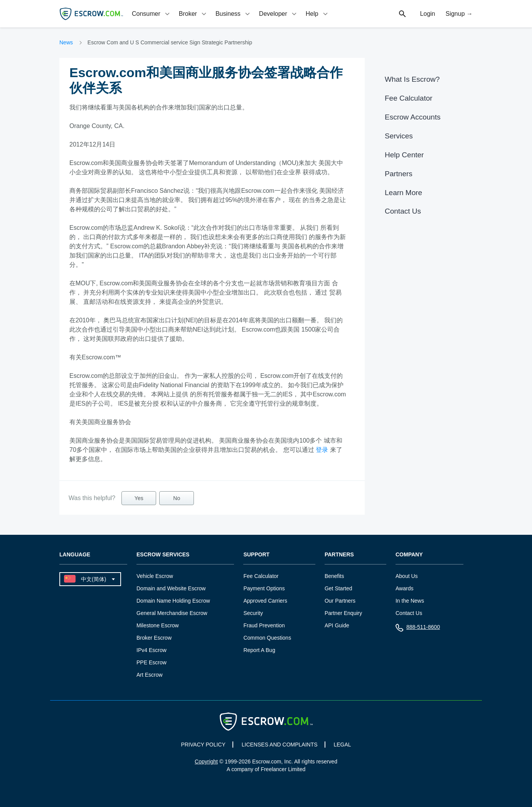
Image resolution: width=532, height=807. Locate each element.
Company (409, 555)
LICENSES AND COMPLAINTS (280, 745)
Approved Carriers (265, 601)
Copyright (206, 762)
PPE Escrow (152, 662)
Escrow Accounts (413, 117)
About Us (407, 576)
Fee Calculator (409, 98)
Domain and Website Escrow (171, 588)
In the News (410, 601)
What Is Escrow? (412, 79)
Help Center (404, 155)
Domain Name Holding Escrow (173, 601)
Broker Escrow (154, 638)
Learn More (403, 193)
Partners (399, 174)
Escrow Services (163, 555)
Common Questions (267, 638)
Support (256, 555)
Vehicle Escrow (155, 576)
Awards (404, 588)
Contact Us (403, 211)
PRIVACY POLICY (203, 745)
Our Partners (340, 601)
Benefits (334, 576)
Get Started (338, 588)
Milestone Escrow (158, 625)
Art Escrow (150, 675)
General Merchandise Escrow (172, 613)
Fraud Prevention (264, 625)
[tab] (152, 14)
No (177, 498)
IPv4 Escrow (152, 650)
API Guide (337, 625)
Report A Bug (259, 650)
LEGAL (342, 745)
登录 (322, 450)
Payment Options (264, 588)
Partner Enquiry (343, 613)
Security (253, 613)
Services (399, 136)
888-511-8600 (418, 629)
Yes (139, 498)
